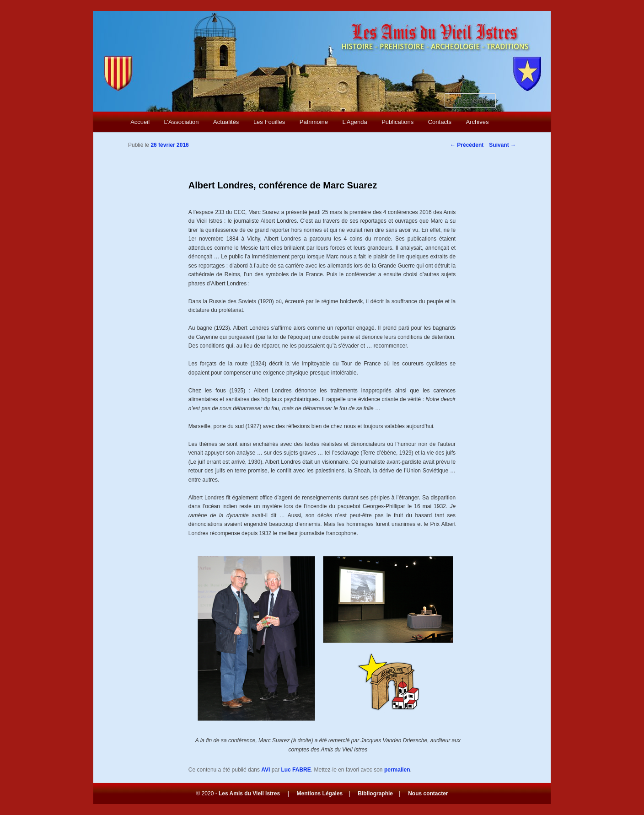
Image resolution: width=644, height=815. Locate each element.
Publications (397, 122)
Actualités (226, 122)
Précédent (467, 145)
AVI (266, 770)
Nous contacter (428, 794)
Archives (478, 122)
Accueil (140, 122)
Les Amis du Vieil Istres (249, 794)
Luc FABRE (296, 770)
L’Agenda (354, 122)
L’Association (182, 122)
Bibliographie (375, 794)
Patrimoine (314, 122)
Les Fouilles (269, 122)
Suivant (502, 145)
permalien (397, 770)
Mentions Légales (320, 794)
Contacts (440, 122)
